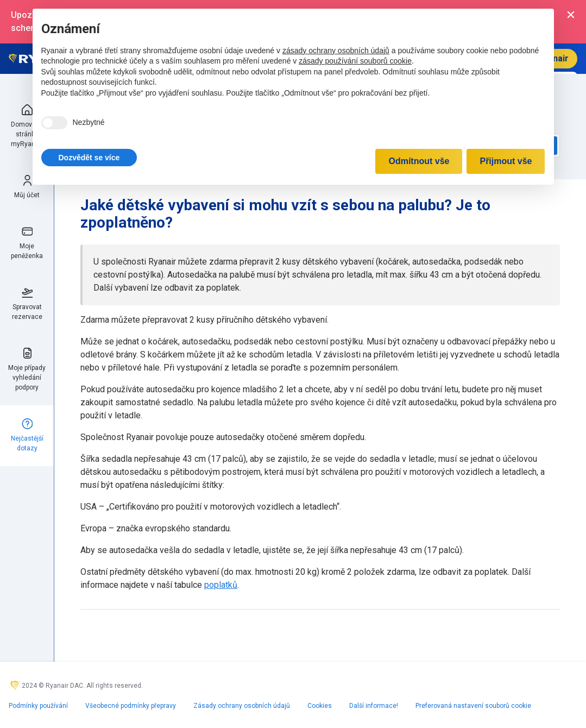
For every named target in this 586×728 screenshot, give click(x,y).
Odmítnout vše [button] (419, 161)
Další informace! (374, 706)
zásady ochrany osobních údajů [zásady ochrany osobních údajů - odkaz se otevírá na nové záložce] (336, 51)
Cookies (320, 706)
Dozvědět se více (89, 158)
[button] (89, 158)
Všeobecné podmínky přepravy (131, 706)
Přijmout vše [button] (506, 161)
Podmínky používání (38, 706)
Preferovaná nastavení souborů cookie (473, 706)
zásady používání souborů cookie (355, 61)
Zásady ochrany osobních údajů (242, 706)
